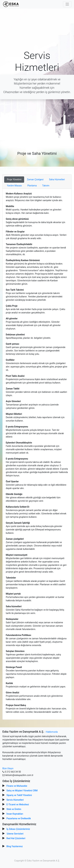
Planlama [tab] (32, 186)
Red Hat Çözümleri (16, 838)
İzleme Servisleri (15, 834)
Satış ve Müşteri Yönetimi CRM (22, 791)
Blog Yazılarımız (15, 846)
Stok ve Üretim (14, 809)
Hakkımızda (52, 732)
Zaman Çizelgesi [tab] (35, 179)
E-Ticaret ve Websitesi (18, 804)
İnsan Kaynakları (15, 814)
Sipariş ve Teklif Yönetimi (19, 795)
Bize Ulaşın (8, 768)
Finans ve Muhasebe (17, 786)
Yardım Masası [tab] (14, 186)
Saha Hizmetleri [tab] (57, 179)
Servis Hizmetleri (15, 800)
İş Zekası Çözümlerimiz (18, 829)
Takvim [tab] (46, 186)
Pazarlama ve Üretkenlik (19, 818)
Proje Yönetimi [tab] (14, 179)
